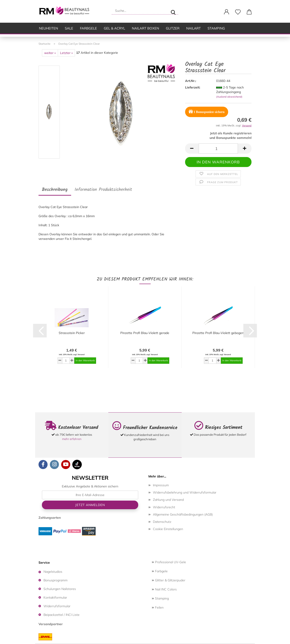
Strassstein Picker (72, 333)
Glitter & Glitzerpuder (169, 580)
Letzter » (66, 53)
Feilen (158, 607)
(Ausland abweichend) (229, 97)
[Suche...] (173, 11)
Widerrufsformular (57, 606)
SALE (69, 28)
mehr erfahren (72, 439)
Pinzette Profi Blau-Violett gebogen (218, 333)
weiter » (50, 53)
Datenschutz (162, 522)
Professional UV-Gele (169, 562)
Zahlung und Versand (168, 500)
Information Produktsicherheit (103, 190)
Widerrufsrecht (164, 507)
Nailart (193, 28)
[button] (227, 12)
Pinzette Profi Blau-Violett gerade (145, 333)
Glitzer (173, 28)
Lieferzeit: (193, 87)
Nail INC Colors (164, 589)
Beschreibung (55, 190)
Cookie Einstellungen (168, 529)
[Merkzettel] (238, 12)
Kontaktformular (55, 597)
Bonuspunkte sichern (207, 112)
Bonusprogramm (56, 580)
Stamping (216, 28)
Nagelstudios (53, 572)
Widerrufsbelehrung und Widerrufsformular (185, 492)
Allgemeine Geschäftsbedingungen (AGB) (183, 514)
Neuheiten (48, 28)
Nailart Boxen (145, 28)
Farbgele (88, 28)
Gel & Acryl (114, 28)
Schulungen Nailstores (60, 589)
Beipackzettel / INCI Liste (62, 615)
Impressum (161, 485)
